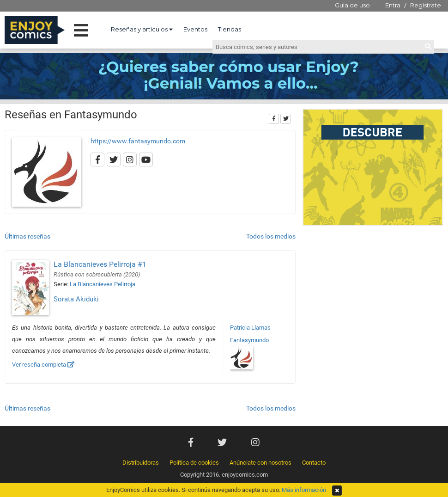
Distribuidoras (141, 463)
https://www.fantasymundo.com (138, 141)
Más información (304, 490)
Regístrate (426, 5)
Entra (393, 5)
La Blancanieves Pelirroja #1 (100, 264)
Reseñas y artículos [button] (142, 29)
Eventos (195, 29)
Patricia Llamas (250, 328)
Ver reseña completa (43, 365)
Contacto (314, 463)
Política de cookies (194, 463)
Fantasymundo (249, 340)
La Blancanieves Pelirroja (103, 284)
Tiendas (230, 29)
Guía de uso (352, 5)
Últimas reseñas (27, 236)
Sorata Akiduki (76, 299)
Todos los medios (271, 236)
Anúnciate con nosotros (260, 463)
